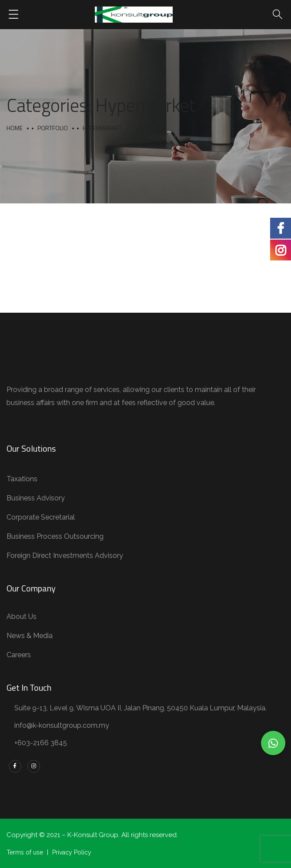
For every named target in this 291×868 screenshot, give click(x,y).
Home (15, 128)
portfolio (53, 128)
